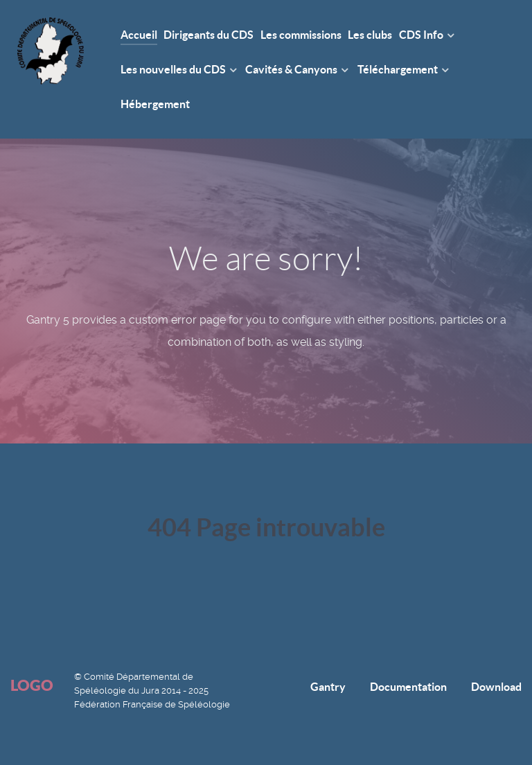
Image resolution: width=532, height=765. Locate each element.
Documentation (408, 687)
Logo (32, 685)
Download (496, 687)
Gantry (328, 687)
